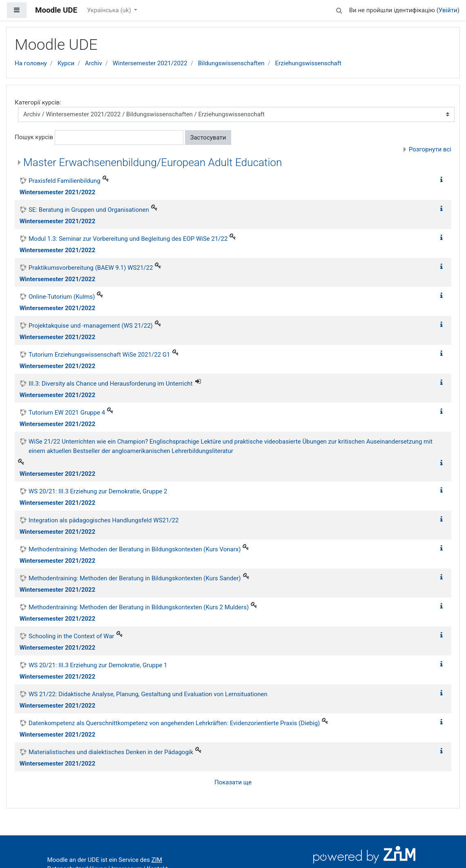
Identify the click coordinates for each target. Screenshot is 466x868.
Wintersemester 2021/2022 (150, 63)
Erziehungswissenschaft (308, 63)
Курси (66, 63)
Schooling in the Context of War (71, 636)
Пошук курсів (34, 137)
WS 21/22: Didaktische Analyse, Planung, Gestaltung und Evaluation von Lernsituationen (148, 694)
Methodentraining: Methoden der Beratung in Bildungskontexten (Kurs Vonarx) (135, 549)
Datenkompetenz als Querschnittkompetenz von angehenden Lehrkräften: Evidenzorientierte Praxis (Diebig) (174, 723)
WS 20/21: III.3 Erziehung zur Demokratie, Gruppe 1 (98, 665)
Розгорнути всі (430, 149)
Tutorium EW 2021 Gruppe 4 (67, 413)
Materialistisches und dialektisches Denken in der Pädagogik (111, 752)
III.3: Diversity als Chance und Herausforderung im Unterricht (111, 384)
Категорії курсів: (38, 102)
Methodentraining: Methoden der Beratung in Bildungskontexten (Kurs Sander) (135, 578)
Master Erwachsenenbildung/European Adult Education (153, 162)
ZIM (157, 860)
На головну (31, 63)
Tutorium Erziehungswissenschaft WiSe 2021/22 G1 (99, 355)
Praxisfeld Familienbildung (65, 181)
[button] (339, 9)
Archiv (94, 63)
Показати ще (233, 782)
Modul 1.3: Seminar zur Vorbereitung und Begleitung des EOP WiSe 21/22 (128, 239)
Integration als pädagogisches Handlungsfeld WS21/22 (104, 520)
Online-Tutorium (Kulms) (62, 297)
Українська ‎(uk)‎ (110, 10)
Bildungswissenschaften (231, 63)
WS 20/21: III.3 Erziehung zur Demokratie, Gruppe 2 (98, 491)
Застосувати (208, 138)
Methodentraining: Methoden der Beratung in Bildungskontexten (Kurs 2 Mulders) (139, 607)
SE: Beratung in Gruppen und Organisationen (89, 210)
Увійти (448, 10)
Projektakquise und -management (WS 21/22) (91, 326)
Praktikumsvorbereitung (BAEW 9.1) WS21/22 (91, 268)
